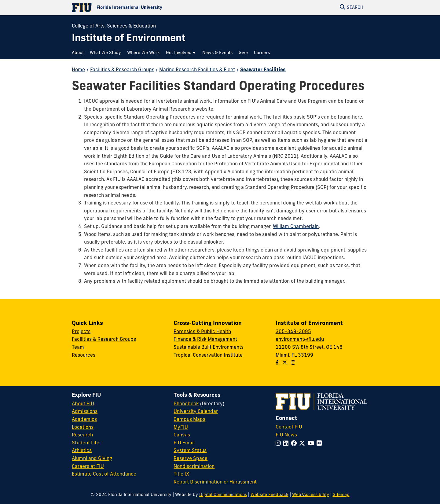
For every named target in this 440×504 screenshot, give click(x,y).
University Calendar (196, 412)
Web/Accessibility (311, 495)
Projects (81, 332)
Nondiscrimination (194, 467)
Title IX (181, 474)
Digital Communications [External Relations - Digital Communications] (223, 495)
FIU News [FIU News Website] (286, 435)
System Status (190, 451)
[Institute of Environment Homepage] (129, 39)
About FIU (83, 404)
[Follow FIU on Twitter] (303, 444)
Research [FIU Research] (82, 435)
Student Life (86, 443)
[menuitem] (79, 53)
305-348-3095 (293, 332)
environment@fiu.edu (300, 340)
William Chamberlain (296, 227)
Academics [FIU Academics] (84, 420)
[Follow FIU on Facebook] (295, 444)
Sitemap (341, 495)
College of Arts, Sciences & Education (114, 26)
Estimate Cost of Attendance (104, 474)
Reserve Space (191, 459)
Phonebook (186, 404)
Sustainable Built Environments (209, 348)
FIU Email (184, 443)
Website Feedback (269, 495)
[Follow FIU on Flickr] (320, 444)
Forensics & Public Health (202, 332)
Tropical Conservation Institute (208, 355)
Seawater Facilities (263, 70)
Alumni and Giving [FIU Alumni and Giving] (92, 459)
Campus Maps (189, 420)
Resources (84, 355)
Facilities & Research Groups (122, 70)
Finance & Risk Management (205, 340)
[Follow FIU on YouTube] (312, 444)
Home (78, 70)
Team (78, 348)
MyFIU (181, 428)
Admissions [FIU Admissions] (85, 412)
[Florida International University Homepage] (146, 8)
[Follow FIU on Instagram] (279, 444)
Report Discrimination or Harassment (215, 482)
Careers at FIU (88, 467)
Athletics (82, 451)
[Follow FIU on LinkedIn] (287, 444)
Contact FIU (289, 427)
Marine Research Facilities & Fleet (197, 70)
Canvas (182, 435)
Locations (83, 428)
